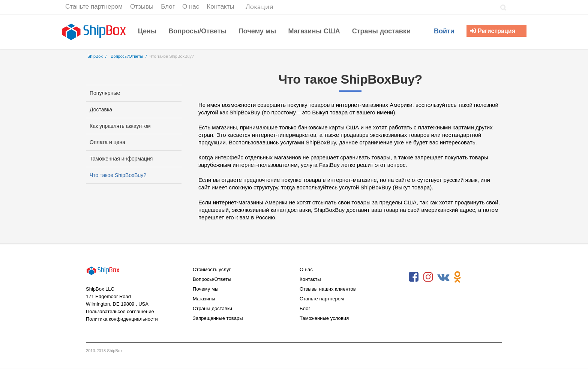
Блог (305, 308)
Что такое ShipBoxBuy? (118, 175)
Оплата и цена (107, 142)
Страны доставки (212, 308)
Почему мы (205, 289)
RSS (472, 277)
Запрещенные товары (218, 318)
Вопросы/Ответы (212, 279)
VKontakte (443, 277)
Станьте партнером (322, 299)
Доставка (101, 109)
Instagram (428, 277)
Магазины (204, 299)
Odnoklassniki (457, 277)
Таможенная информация (121, 159)
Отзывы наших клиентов (328, 289)
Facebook (414, 277)
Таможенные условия (324, 318)
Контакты (310, 279)
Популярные (105, 93)
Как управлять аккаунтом (120, 126)
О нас (306, 269)
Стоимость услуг (212, 269)
